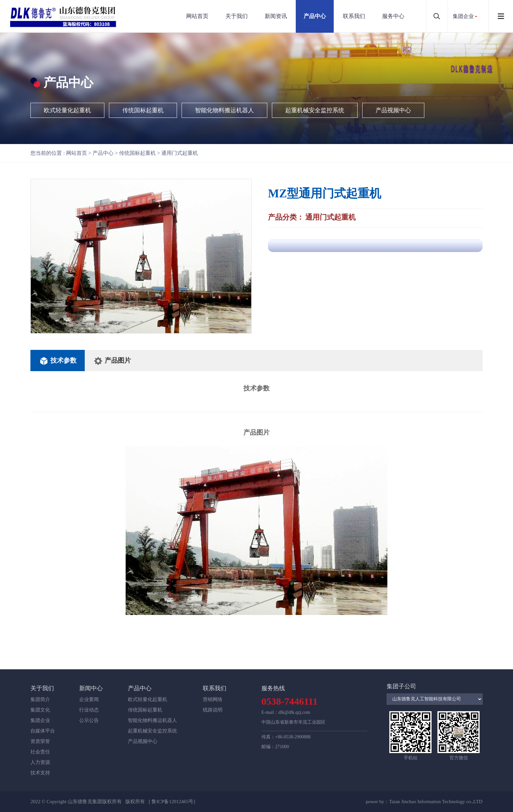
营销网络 (213, 699)
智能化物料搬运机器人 (224, 110)
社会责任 (40, 752)
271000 (282, 747)
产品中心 (315, 16)
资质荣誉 (40, 741)
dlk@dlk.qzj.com (294, 712)
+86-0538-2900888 (293, 737)
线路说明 (213, 710)
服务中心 (393, 16)
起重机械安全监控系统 (315, 110)
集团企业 (463, 16)
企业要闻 (89, 699)
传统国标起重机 (143, 110)
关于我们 (237, 16)
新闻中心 (91, 688)
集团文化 (40, 710)
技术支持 (40, 773)
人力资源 (40, 762)
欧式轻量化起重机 (67, 110)
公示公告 (89, 720)
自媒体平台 (43, 731)
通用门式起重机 (180, 153)
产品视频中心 (393, 110)
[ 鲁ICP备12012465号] (172, 802)
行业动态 (89, 710)
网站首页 (197, 16)
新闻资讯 (276, 16)
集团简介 (40, 699)
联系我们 (354, 16)
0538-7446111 (290, 701)
